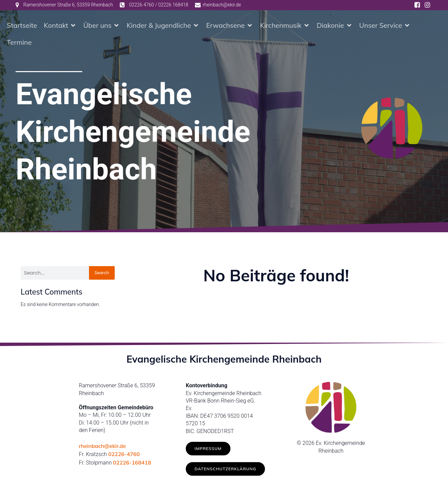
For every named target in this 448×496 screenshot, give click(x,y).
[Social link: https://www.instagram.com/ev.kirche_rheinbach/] (427, 5)
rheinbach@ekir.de (102, 446)
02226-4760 (124, 454)
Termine (19, 42)
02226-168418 (132, 462)
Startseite (22, 25)
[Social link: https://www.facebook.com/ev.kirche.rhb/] (417, 5)
